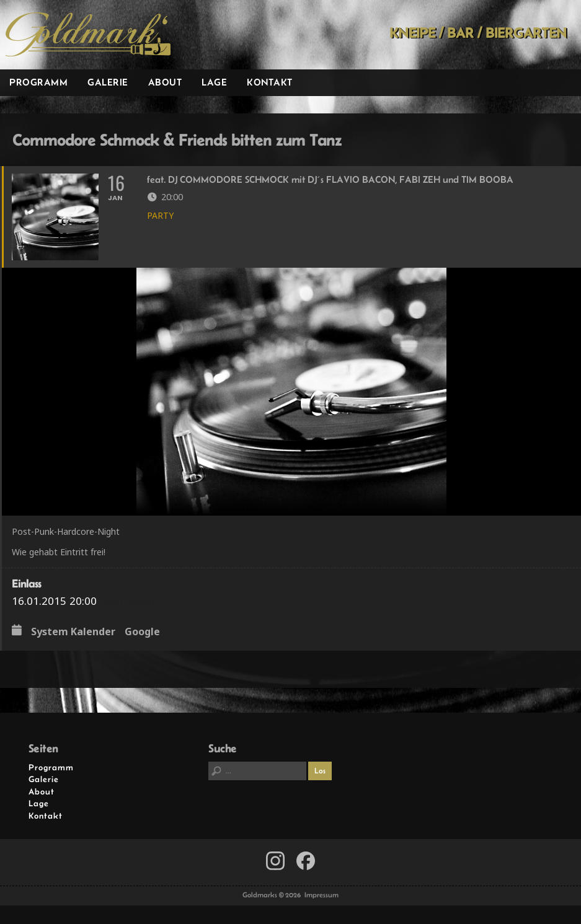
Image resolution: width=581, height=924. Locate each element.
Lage (214, 82)
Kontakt (270, 82)
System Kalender (73, 632)
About (165, 82)
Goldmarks (88, 35)
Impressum (322, 895)
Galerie (108, 82)
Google (142, 632)
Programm (38, 82)
